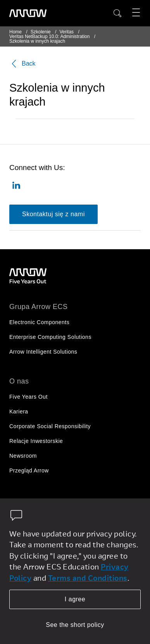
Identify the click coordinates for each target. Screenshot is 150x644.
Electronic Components (39, 322)
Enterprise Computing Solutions (50, 337)
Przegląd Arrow (29, 470)
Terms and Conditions (88, 578)
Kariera (19, 411)
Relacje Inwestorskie (36, 441)
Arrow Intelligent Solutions (43, 352)
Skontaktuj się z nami (53, 214)
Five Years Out (28, 397)
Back (22, 64)
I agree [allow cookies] (75, 599)
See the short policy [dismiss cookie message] (75, 625)
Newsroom (23, 456)
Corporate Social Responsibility (50, 426)
